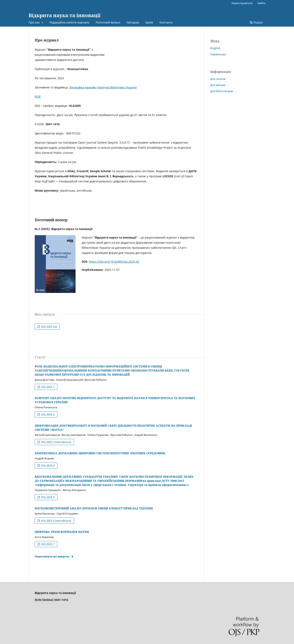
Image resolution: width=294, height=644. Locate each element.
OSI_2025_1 (47, 387)
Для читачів (218, 79)
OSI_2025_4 (47, 465)
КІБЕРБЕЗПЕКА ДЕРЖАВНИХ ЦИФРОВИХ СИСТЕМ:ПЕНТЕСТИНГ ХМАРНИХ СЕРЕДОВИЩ (100, 453)
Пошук (256, 22)
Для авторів (218, 85)
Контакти (166, 22)
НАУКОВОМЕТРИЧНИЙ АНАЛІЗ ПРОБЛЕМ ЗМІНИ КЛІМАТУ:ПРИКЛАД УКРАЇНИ (94, 508)
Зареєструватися (242, 3)
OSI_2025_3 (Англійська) (56, 442)
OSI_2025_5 (47, 497)
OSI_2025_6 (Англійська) (56, 521)
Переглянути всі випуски (52, 556)
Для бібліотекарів (222, 91)
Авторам (133, 22)
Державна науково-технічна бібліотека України (103, 87)
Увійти (261, 3)
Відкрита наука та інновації (65, 15)
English (215, 48)
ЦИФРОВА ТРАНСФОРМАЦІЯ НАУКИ (62, 532)
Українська (218, 54)
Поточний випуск (108, 22)
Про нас (35, 22)
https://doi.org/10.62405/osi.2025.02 (114, 262)
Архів (149, 22)
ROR (38, 97)
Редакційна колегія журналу (69, 22)
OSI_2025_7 (47, 544)
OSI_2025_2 (47, 414)
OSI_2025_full (49, 327)
